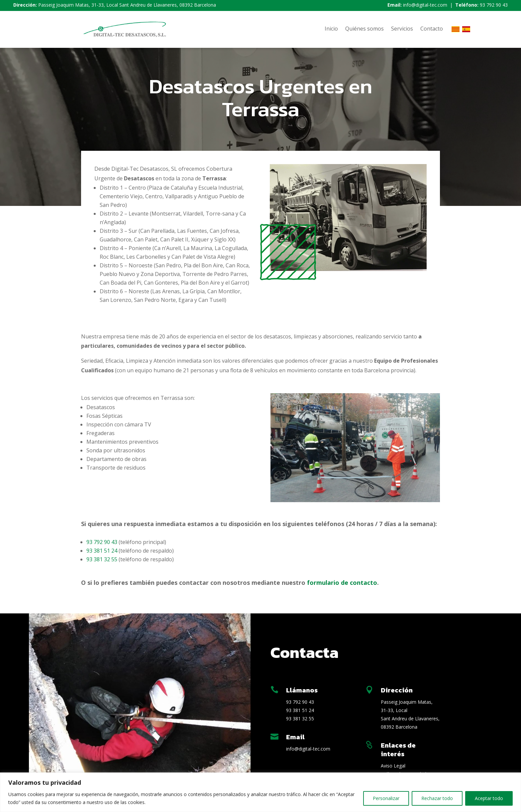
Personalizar (386, 798)
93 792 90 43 (494, 5)
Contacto (432, 29)
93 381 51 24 (102, 551)
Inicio (331, 29)
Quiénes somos (365, 29)
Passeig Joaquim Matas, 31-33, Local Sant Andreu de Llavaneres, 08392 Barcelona (127, 5)
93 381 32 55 (102, 559)
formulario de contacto (342, 583)
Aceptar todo (489, 798)
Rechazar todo (437, 798)
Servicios (402, 29)
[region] (260, 792)
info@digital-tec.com (425, 5)
